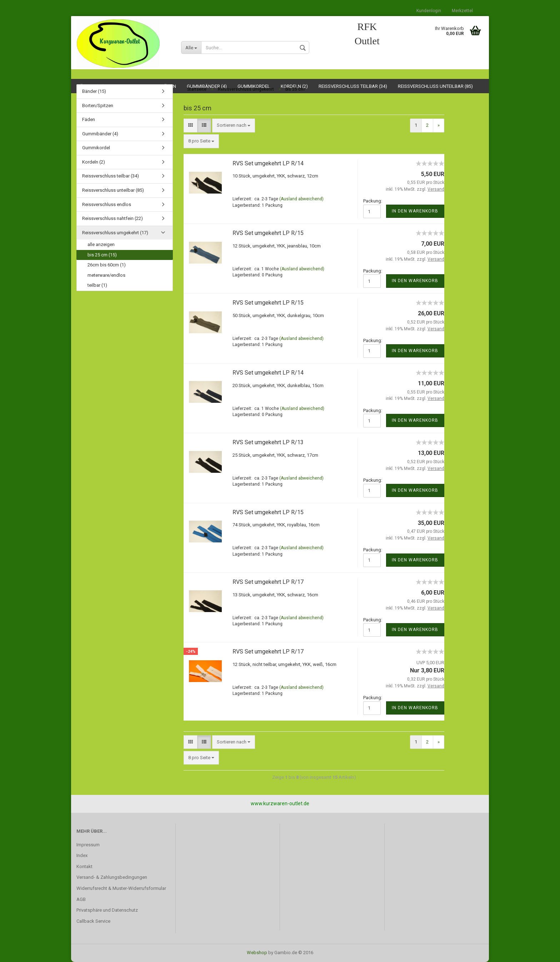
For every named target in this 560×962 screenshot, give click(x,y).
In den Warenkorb (415, 211)
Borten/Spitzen (98, 106)
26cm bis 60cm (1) (107, 265)
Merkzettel (462, 11)
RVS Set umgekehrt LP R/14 (268, 163)
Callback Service (93, 921)
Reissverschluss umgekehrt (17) (115, 233)
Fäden (89, 119)
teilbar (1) (97, 285)
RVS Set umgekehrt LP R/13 (268, 442)
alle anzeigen (101, 244)
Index (82, 855)
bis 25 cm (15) (102, 255)
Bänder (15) (94, 91)
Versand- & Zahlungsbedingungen (112, 877)
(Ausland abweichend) (301, 199)
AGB (81, 899)
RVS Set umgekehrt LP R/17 (268, 582)
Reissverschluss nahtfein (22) (112, 218)
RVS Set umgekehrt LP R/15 (268, 233)
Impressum (88, 845)
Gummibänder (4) (100, 134)
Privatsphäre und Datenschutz (107, 910)
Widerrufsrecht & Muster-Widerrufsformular (121, 888)
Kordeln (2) (94, 162)
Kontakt (84, 866)
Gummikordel (96, 148)
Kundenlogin (429, 11)
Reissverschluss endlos (107, 204)
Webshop (257, 953)
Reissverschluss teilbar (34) (111, 176)
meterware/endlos (106, 275)
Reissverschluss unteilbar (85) (113, 190)
